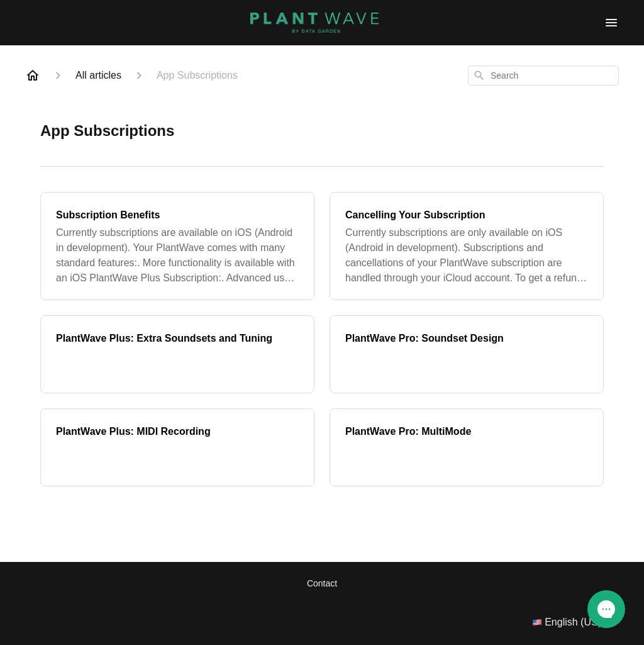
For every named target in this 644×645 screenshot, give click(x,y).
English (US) (575, 622)
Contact (322, 583)
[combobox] (543, 76)
